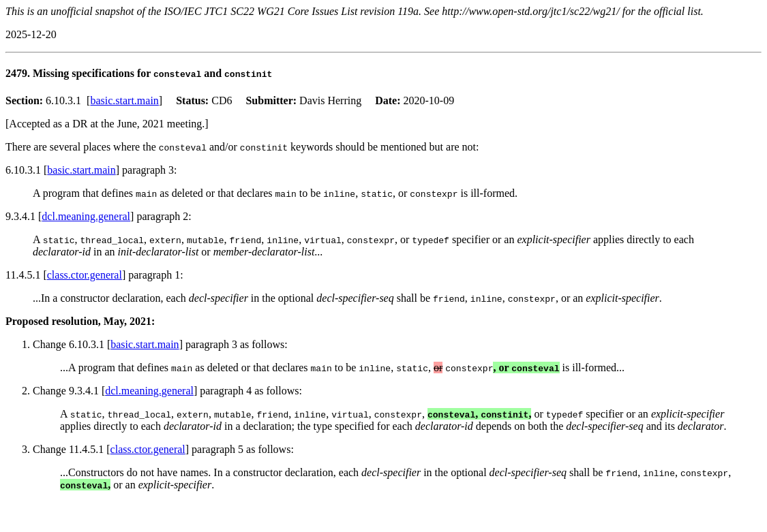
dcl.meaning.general (86, 216)
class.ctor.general (85, 275)
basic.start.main (124, 100)
